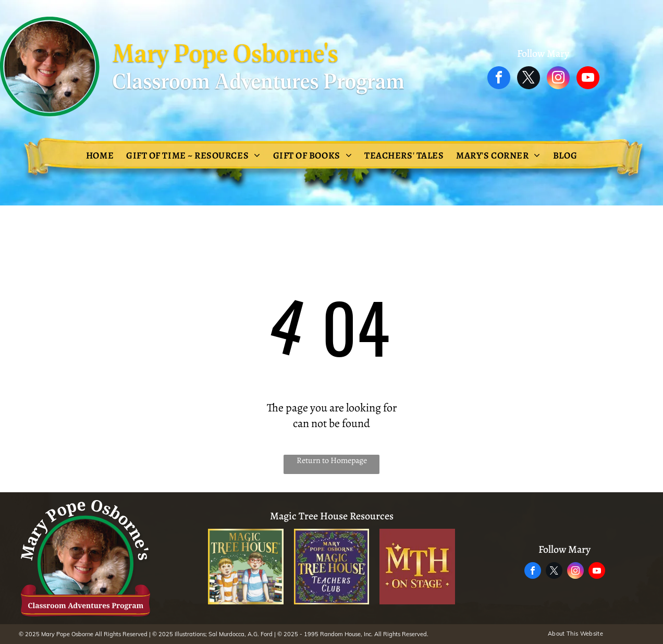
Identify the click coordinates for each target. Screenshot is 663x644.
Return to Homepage (332, 460)
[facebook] (499, 79)
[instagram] (558, 79)
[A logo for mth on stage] (417, 567)
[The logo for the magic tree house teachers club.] (332, 567)
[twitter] (529, 79)
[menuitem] (100, 155)
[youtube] (588, 79)
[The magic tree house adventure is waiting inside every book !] (246, 567)
